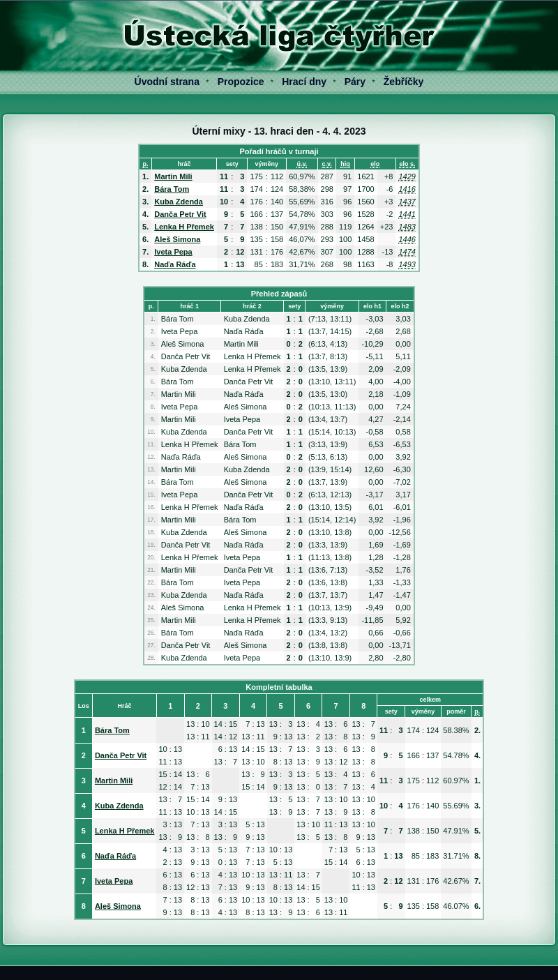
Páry (355, 82)
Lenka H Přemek (184, 227)
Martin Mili (173, 176)
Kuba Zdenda (179, 202)
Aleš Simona (177, 239)
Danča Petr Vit (180, 214)
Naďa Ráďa (175, 264)
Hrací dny (304, 82)
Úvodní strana (167, 82)
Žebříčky (404, 82)
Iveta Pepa (173, 252)
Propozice (241, 82)
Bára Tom (172, 189)
